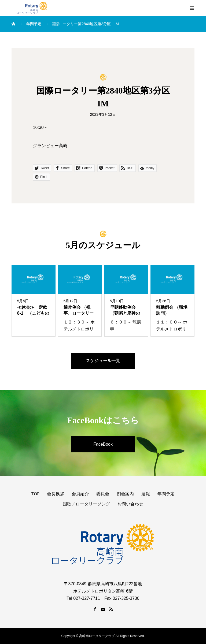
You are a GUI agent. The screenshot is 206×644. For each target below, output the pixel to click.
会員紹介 (80, 494)
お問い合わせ (130, 504)
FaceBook (103, 444)
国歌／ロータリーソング (86, 504)
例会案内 (125, 494)
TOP (35, 494)
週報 (146, 494)
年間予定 (166, 494)
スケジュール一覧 (103, 361)
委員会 (103, 494)
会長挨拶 (56, 494)
